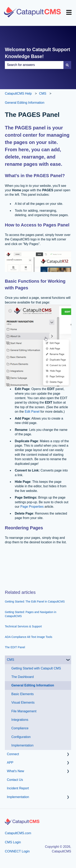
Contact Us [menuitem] (15, 780)
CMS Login (13, 842)
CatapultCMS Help (18, 94)
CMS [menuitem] (11, 660)
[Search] (67, 65)
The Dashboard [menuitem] (22, 677)
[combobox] (34, 65)
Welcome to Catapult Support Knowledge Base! (37, 53)
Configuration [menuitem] (21, 737)
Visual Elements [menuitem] (23, 703)
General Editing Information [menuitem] (33, 685)
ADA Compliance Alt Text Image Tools (29, 637)
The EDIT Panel (15, 647)
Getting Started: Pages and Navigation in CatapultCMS (31, 614)
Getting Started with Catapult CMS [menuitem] (36, 668)
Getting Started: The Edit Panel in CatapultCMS (35, 602)
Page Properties (33, 507)
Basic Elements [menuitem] (22, 694)
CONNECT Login (17, 851)
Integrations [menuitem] (20, 720)
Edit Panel (32, 412)
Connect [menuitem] (13, 754)
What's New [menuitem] (16, 771)
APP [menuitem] (10, 763)
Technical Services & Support (23, 626)
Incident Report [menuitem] (18, 788)
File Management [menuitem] (24, 711)
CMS (43, 94)
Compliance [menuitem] (20, 728)
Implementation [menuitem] (22, 745)
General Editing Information (25, 103)
